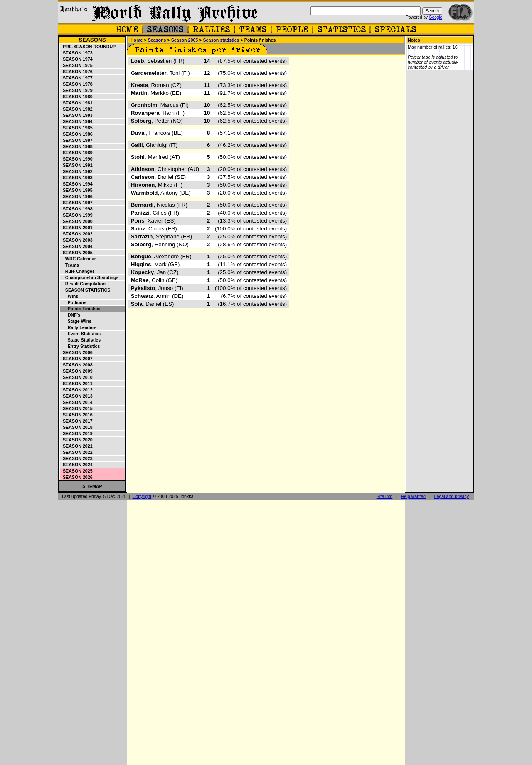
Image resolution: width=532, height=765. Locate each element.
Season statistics (85, 290)
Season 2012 (76, 390)
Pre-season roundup (88, 47)
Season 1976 (76, 72)
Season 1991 (76, 165)
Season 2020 (76, 440)
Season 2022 (76, 452)
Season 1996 (76, 196)
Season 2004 (76, 246)
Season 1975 (76, 65)
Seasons (92, 40)
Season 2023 (76, 458)
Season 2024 (76, 465)
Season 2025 (76, 471)
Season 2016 (76, 415)
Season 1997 (76, 203)
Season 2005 (76, 253)
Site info (385, 496)
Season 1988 (76, 146)
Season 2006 (76, 352)
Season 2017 (76, 421)
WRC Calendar (78, 259)
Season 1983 (76, 115)
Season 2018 (76, 427)
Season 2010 (76, 377)
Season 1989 (76, 153)
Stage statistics (80, 340)
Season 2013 (76, 396)
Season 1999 (76, 215)
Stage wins (76, 321)
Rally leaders (78, 327)
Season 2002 (76, 234)
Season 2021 (76, 446)
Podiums (73, 302)
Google (436, 17)
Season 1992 (76, 171)
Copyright (142, 496)
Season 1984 (76, 121)
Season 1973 (76, 53)
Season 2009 (76, 371)
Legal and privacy (452, 496)
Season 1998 (76, 209)
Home (137, 40)
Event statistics (80, 334)
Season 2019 (76, 433)
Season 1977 (76, 78)
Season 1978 (76, 84)
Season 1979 (76, 90)
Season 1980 (76, 97)
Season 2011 (76, 384)
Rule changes (78, 271)
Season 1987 (76, 140)
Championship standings (89, 277)
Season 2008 (76, 365)
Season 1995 (76, 190)
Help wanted (413, 496)
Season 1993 (76, 178)
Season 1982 (76, 109)
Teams (70, 265)
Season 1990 (76, 159)
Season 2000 (76, 221)
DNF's (70, 315)
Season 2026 (76, 477)
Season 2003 (76, 240)
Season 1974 (76, 59)
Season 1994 (76, 184)
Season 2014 (76, 402)
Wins (69, 296)
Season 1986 (76, 134)
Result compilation (83, 284)
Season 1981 (76, 103)
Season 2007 (76, 359)
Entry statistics (80, 346)
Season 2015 (76, 408)
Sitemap (92, 486)
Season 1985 (76, 128)
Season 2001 (76, 228)
